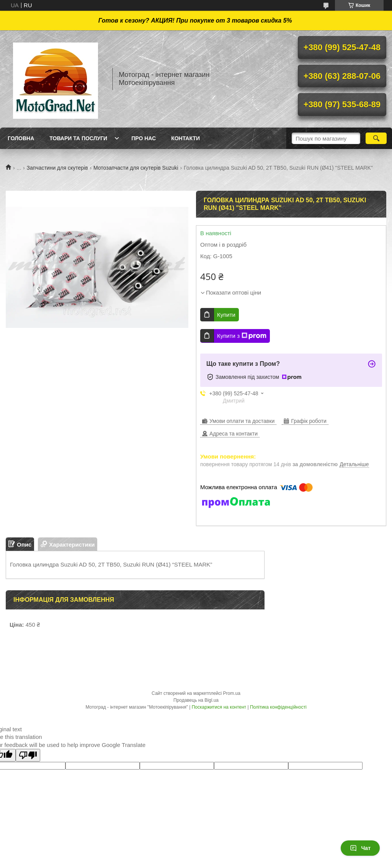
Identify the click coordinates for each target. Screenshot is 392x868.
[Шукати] (376, 138)
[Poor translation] (28, 755)
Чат (360, 848)
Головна (21, 138)
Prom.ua (232, 693)
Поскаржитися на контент (219, 707)
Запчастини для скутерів (57, 168)
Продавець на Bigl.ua (196, 700)
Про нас (144, 138)
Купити (226, 315)
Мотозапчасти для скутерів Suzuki (136, 168)
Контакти (185, 138)
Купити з (242, 336)
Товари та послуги (78, 138)
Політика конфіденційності (278, 707)
